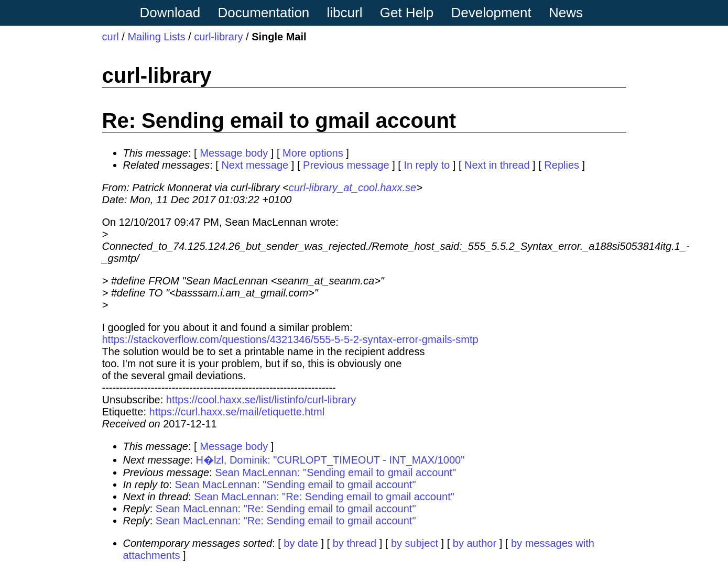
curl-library (218, 37)
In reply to (427, 165)
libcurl (345, 13)
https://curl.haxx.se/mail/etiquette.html (237, 412)
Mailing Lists (156, 37)
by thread (355, 543)
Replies (562, 165)
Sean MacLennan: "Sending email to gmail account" (335, 472)
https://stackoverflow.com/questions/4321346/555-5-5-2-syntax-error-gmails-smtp (290, 339)
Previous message (346, 165)
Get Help (407, 13)
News (566, 13)
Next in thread (497, 165)
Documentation (263, 13)
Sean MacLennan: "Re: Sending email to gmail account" (324, 497)
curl (111, 37)
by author (475, 543)
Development (491, 13)
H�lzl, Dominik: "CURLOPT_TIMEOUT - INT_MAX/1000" (330, 460)
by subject (415, 543)
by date (301, 543)
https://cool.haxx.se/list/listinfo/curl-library (261, 400)
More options (313, 153)
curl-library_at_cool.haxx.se (352, 188)
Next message (255, 165)
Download (170, 13)
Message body (234, 153)
